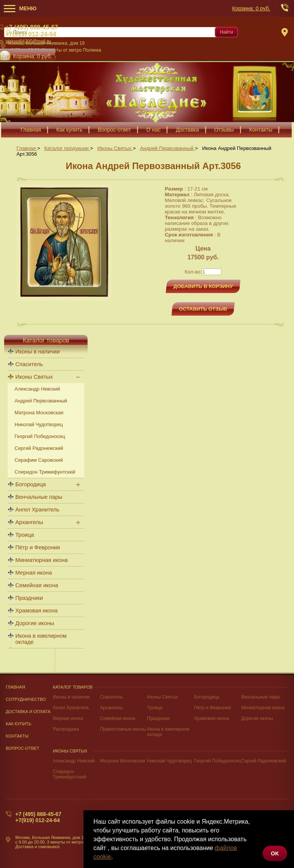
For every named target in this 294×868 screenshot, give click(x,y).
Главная (16, 687)
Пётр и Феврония (38, 547)
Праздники (29, 598)
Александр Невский (37, 389)
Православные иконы (123, 729)
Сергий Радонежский (39, 448)
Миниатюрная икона (42, 560)
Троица (25, 535)
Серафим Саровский (39, 460)
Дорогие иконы (35, 623)
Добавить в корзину (203, 286)
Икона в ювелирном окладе (41, 639)
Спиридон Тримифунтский (45, 472)
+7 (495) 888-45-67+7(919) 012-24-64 (38, 817)
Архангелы (29, 522)
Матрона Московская (39, 413)
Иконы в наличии (38, 352)
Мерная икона (33, 573)
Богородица (31, 484)
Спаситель (29, 364)
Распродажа (66, 729)
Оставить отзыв (203, 309)
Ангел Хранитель (37, 510)
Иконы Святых (34, 377)
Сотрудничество (26, 699)
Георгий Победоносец (40, 436)
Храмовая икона (37, 611)
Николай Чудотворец (39, 424)
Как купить (19, 724)
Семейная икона (37, 585)
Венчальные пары (39, 497)
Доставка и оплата (28, 712)
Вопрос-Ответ (23, 748)
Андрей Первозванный (41, 401)
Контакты (17, 736)
